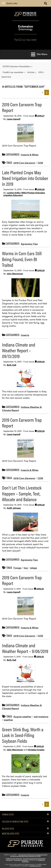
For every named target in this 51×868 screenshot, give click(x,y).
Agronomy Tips (29, 244)
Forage (17, 568)
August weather (22, 717)
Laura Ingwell (14, 119)
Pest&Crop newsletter (26, 39)
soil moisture (41, 717)
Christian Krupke (36, 750)
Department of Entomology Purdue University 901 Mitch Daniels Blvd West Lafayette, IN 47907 (29, 855)
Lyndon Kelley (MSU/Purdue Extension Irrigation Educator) (24, 194)
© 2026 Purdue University (14, 859)
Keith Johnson (14, 508)
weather (8, 720)
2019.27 (41, 116)
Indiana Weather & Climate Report (22, 409)
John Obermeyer (15, 274)
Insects (25, 335)
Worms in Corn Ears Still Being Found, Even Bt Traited (22, 259)
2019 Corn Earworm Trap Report (22, 107)
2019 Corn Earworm (24, 163)
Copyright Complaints (21, 860)
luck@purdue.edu (35, 866)
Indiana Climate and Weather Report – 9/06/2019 (25, 648)
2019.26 (41, 189)
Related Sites (25, 829)
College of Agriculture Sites (25, 822)
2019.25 (40, 589)
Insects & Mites (30, 155)
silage (34, 568)
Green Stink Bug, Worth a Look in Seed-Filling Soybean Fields (23, 735)
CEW (40, 163)
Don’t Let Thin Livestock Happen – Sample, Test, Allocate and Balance (22, 493)
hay (26, 568)
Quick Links (10, 3)
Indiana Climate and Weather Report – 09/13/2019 (19, 350)
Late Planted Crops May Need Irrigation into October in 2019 (25, 178)
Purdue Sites (25, 814)
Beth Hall (11, 365)
